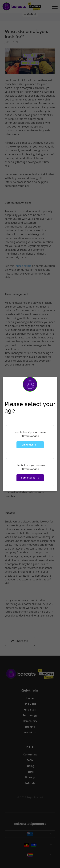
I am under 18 (30, 445)
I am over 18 (30, 478)
